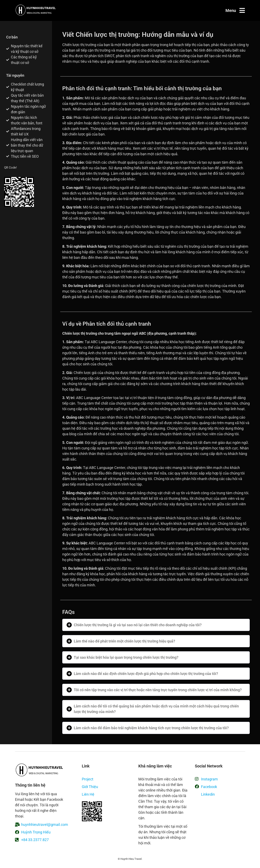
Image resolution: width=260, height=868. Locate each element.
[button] (156, 625)
